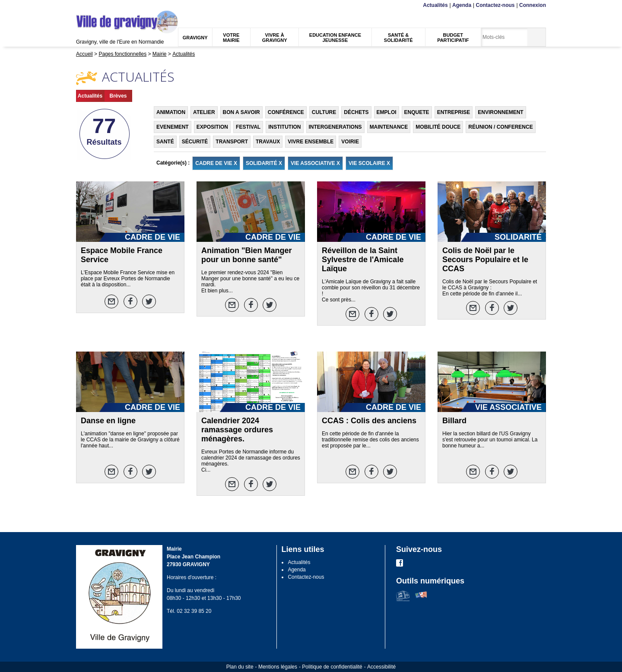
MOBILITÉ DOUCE (438, 127)
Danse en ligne (108, 421)
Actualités (435, 5)
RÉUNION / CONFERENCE (500, 127)
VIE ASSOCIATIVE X (315, 163)
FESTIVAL (248, 127)
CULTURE (324, 112)
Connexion (533, 5)
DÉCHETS (356, 112)
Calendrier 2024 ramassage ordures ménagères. (237, 430)
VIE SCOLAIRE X (369, 163)
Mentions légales (278, 667)
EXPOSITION (212, 127)
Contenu (96, 5)
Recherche (117, 5)
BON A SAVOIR (241, 112)
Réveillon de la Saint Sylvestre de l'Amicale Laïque (363, 260)
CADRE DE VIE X (216, 163)
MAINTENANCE (389, 127)
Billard (454, 421)
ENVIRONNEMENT (500, 112)
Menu (81, 5)
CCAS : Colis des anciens (369, 421)
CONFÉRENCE (286, 112)
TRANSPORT (232, 142)
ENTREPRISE (454, 112)
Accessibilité (381, 667)
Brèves (118, 96)
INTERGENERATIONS (335, 127)
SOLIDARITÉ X (264, 163)
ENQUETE (417, 112)
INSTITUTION (284, 127)
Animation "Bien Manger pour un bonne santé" (247, 255)
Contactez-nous (495, 5)
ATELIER (204, 112)
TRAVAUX (268, 142)
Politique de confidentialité (332, 667)
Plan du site (240, 667)
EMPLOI (387, 112)
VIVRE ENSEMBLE (311, 142)
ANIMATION (171, 112)
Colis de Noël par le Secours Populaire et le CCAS (485, 260)
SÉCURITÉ (195, 142)
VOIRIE (350, 142)
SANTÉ (165, 142)
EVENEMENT (173, 127)
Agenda (462, 5)
